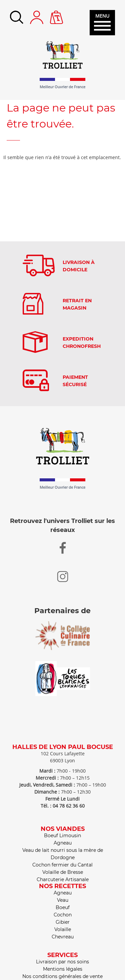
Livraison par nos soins (62, 962)
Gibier (63, 922)
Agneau (63, 843)
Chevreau (63, 937)
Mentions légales (63, 969)
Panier (57, 14)
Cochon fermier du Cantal (62, 865)
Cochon (63, 915)
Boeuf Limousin (62, 836)
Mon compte (37, 17)
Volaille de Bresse (63, 872)
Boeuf (63, 907)
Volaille (63, 929)
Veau (63, 900)
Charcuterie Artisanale (63, 879)
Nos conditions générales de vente (62, 976)
